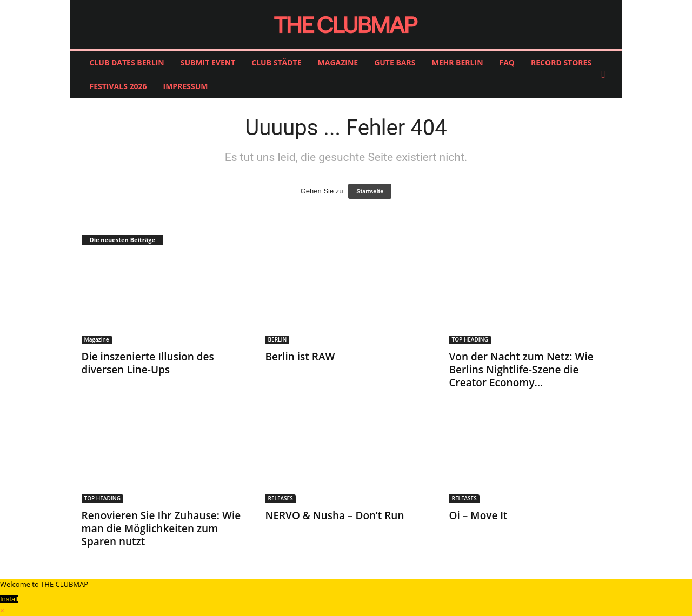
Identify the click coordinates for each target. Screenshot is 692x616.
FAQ (507, 62)
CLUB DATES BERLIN (127, 62)
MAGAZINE (338, 62)
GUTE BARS (395, 62)
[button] (606, 75)
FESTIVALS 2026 (118, 86)
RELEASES (281, 498)
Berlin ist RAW (300, 357)
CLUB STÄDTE (276, 62)
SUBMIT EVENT (208, 62)
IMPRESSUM (186, 86)
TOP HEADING (470, 339)
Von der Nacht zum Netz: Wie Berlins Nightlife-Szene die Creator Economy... (521, 370)
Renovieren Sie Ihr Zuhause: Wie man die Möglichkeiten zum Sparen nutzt (161, 528)
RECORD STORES (561, 62)
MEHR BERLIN (457, 62)
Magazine (97, 339)
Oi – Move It (478, 515)
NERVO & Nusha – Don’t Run (335, 515)
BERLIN (278, 339)
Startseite (370, 191)
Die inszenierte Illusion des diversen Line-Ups (148, 363)
